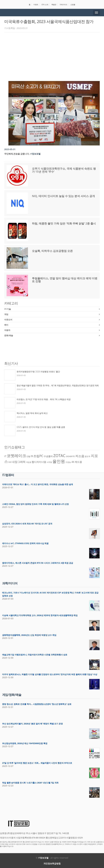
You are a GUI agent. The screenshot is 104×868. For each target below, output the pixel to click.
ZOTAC (59, 456)
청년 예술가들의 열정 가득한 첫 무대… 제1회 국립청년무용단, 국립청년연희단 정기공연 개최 (58, 385)
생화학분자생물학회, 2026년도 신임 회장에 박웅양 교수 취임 (29, 635)
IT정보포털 (35, 154)
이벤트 (36, 5)
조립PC (38, 456)
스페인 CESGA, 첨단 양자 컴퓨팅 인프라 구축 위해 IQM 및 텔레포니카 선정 (35, 504)
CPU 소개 (45, 5)
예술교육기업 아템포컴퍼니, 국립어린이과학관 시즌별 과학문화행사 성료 (35, 655)
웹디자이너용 (39, 462)
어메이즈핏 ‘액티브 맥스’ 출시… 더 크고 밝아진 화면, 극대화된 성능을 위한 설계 (38, 484)
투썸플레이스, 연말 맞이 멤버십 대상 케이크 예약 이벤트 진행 (65, 280)
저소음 (80, 456)
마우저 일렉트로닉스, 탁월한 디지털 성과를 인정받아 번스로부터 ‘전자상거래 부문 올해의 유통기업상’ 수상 (50, 674)
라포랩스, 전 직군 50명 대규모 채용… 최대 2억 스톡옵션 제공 (44, 399)
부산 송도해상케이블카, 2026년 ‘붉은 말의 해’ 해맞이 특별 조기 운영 (32, 724)
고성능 (68, 462)
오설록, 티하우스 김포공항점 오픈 (52, 251)
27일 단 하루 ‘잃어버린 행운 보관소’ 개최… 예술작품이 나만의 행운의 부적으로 (37, 763)
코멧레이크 (16, 456)
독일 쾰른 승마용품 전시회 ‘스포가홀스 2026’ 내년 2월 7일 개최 (30, 783)
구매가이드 (63, 5)
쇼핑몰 (73, 5)
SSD (10, 462)
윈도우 (88, 456)
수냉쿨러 (48, 456)
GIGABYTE (70, 456)
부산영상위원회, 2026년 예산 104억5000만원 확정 (25, 743)
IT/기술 (8, 309)
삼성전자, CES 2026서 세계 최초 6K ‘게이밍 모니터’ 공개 (27, 524)
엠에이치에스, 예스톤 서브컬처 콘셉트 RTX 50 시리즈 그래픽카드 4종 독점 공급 (38, 563)
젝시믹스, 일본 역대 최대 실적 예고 (32, 413)
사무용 (49, 462)
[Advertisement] (54, 56)
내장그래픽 (19, 462)
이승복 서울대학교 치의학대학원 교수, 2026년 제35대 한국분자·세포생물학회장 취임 (40, 615)
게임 (6, 314)
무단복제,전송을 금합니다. (17, 154)
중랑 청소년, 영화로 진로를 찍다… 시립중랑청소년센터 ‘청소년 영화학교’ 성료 (37, 704)
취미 (6, 325)
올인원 (59, 461)
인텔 (28, 456)
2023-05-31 (10, 149)
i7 (5, 456)
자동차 (7, 330)
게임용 (29, 462)
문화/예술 (9, 335)
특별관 (54, 5)
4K (73, 462)
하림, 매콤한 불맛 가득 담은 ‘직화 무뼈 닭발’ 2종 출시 (64, 223)
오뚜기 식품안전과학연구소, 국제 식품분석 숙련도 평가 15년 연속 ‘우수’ (64, 170)
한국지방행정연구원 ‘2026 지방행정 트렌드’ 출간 (38, 372)
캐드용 (78, 462)
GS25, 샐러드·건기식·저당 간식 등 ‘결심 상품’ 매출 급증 (41, 427)
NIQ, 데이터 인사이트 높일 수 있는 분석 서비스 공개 (63, 196)
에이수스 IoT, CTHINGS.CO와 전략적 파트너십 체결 (25, 543)
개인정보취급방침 (52, 863)
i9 (32, 456)
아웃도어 (8, 320)
